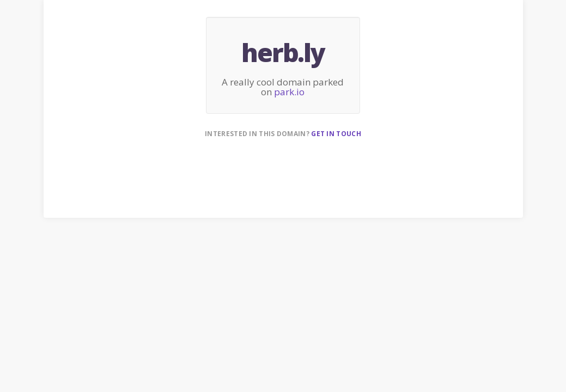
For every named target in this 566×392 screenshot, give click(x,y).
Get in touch (336, 134)
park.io (289, 92)
